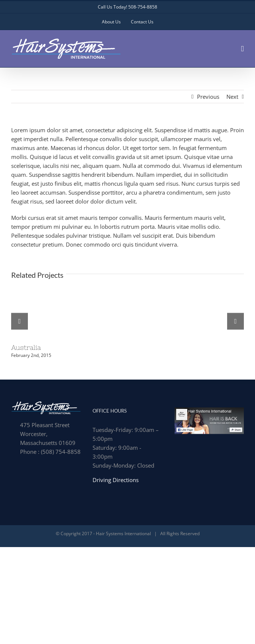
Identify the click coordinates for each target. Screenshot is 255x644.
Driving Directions (116, 480)
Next (232, 97)
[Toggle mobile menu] (242, 49)
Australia (26, 347)
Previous (208, 97)
